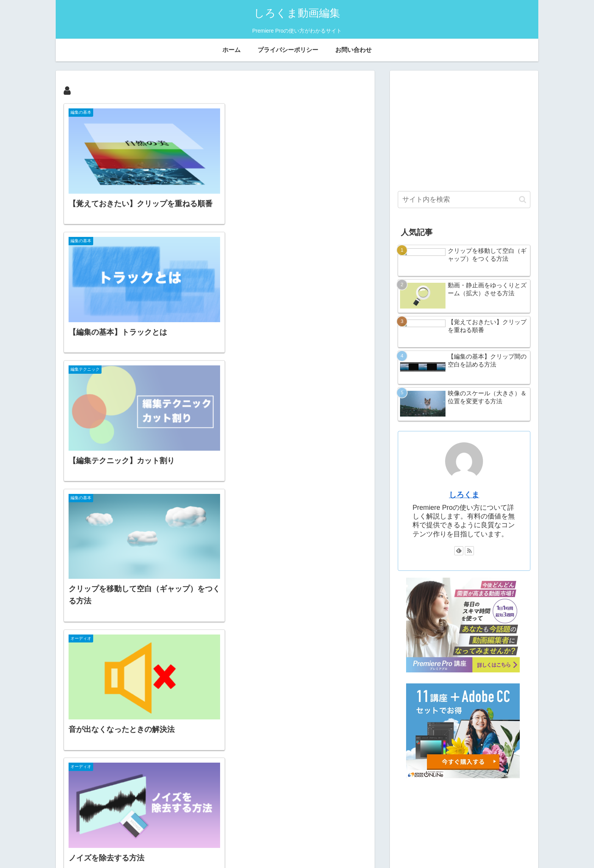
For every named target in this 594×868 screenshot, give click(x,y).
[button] (523, 200)
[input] (464, 200)
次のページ (215, 771)
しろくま (464, 499)
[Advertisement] (464, 131)
